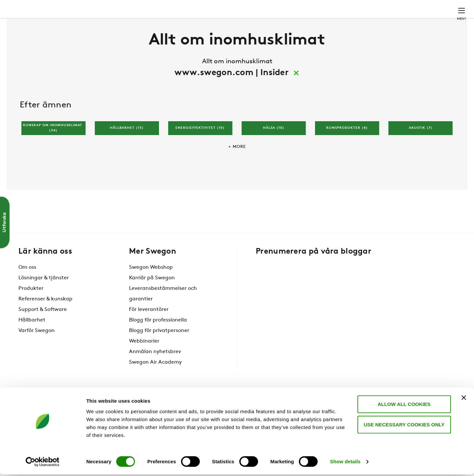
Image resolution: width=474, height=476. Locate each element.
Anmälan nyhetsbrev (155, 372)
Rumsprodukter (347, 148)
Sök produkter (280, 8)
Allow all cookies (402, 405)
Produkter (31, 308)
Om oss (27, 287)
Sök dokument (329, 8)
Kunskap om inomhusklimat (53, 148)
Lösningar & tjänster (44, 298)
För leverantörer (149, 329)
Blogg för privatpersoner (159, 350)
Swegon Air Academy (155, 382)
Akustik (421, 148)
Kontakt (450, 8)
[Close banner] (464, 399)
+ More (237, 167)
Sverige (418, 8)
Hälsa (274, 148)
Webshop (392, 8)
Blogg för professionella (158, 340)
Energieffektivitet (200, 148)
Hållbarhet (127, 148)
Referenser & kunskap (45, 319)
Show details (345, 463)
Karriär (366, 8)
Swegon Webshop (151, 287)
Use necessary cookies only (402, 426)
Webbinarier (144, 361)
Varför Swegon (37, 350)
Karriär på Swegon (152, 298)
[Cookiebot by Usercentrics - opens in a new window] (43, 463)
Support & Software (43, 329)
